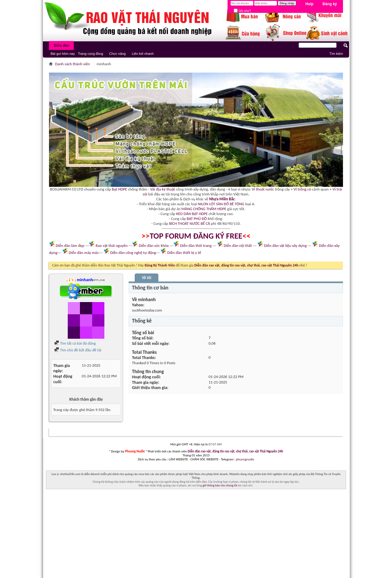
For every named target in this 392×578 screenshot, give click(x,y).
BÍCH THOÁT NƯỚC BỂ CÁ (190, 223)
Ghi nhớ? (242, 11)
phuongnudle (245, 459)
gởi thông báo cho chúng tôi (220, 485)
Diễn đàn (62, 46)
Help (309, 4)
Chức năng (118, 54)
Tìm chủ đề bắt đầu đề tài (78, 350)
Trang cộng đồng (90, 54)
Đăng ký (330, 4)
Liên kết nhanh (143, 54)
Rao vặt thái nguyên (111, 246)
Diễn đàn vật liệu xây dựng (285, 246)
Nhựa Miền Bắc (222, 199)
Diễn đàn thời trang (196, 246)
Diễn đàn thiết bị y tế (184, 253)
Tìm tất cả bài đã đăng (75, 343)
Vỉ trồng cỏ (302, 189)
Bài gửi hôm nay (63, 54)
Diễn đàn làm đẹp (70, 246)
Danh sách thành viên (73, 64)
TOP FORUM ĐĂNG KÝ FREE (196, 236)
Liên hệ (303, 432)
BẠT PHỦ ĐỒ (197, 219)
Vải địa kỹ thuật (162, 189)
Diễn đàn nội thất (238, 246)
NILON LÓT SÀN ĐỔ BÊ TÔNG (221, 204)
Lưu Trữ (318, 432)
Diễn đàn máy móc (84, 253)
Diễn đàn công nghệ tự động (133, 253)
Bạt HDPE (119, 189)
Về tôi (147, 278)
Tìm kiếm (336, 54)
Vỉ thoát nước (263, 189)
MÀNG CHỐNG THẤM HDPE (204, 209)
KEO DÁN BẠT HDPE (192, 214)
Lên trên (333, 432)
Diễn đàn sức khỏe (154, 246)
